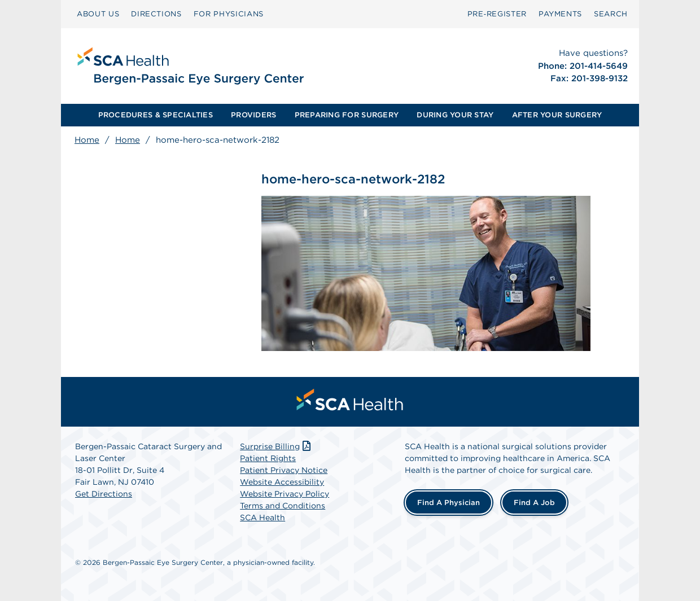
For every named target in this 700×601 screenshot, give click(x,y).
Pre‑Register (497, 14)
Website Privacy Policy (285, 494)
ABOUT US (98, 14)
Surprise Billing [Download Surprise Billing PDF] (276, 446)
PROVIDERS (253, 115)
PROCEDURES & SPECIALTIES (156, 115)
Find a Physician (449, 503)
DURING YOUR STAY (455, 115)
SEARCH (611, 14)
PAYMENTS (560, 14)
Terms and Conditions (283, 506)
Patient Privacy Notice (284, 470)
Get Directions (104, 494)
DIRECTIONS (156, 14)
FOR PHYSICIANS (229, 14)
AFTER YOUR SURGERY (557, 115)
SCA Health (262, 517)
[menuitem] (98, 14)
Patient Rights (268, 458)
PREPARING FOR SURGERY (347, 115)
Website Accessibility (282, 482)
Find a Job (534, 503)
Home (87, 140)
